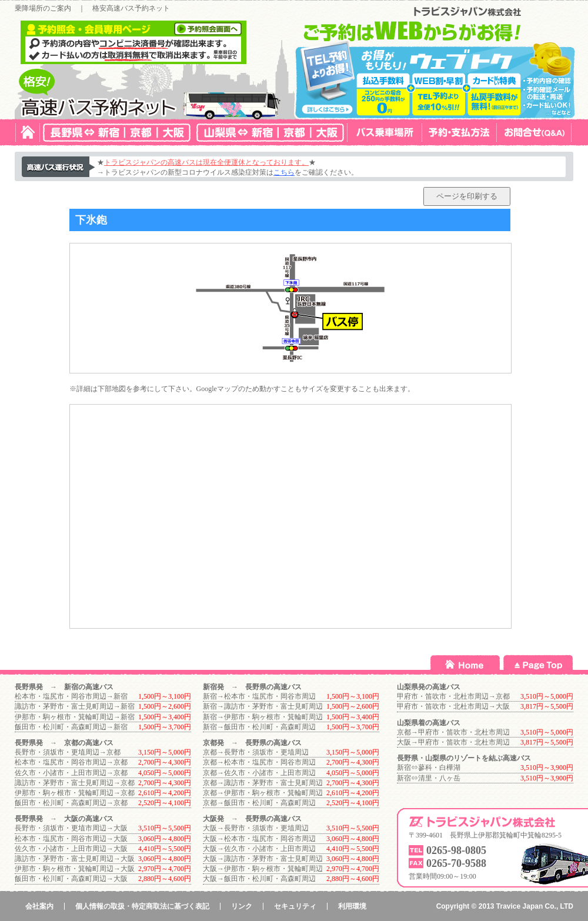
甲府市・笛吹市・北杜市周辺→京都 (453, 696)
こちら (284, 172)
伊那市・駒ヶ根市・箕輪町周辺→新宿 (75, 717)
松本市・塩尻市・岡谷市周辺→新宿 (71, 696)
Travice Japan (519, 906)
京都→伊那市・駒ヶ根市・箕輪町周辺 (263, 793)
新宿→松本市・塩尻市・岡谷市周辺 (259, 696)
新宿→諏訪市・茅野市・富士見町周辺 (263, 706)
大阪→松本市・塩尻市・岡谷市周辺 (259, 839)
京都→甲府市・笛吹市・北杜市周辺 (453, 732)
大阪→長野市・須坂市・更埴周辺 (256, 828)
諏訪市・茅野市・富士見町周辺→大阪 (75, 859)
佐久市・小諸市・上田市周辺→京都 (71, 773)
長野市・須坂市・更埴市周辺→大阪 (71, 828)
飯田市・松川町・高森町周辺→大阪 (71, 879)
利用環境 (352, 906)
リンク (242, 906)
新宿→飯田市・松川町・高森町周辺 (259, 727)
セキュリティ (295, 906)
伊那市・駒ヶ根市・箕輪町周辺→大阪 (75, 869)
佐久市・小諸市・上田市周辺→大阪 (71, 849)
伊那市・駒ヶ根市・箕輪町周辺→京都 (75, 793)
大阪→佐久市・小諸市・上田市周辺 (259, 849)
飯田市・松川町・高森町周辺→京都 (71, 803)
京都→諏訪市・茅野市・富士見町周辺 (263, 783)
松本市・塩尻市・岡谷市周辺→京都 (71, 762)
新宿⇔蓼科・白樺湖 (429, 767)
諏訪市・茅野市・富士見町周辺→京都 (75, 783)
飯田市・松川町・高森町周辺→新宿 (71, 727)
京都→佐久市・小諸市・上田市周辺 (259, 773)
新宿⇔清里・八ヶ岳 (429, 778)
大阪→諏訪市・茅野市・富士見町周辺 (263, 859)
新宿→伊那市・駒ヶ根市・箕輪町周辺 (263, 717)
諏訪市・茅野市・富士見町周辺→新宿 (75, 706)
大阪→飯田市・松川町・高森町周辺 (259, 879)
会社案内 (39, 906)
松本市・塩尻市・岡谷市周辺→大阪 (71, 839)
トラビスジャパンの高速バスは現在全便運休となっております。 (206, 162)
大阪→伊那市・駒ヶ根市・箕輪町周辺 (263, 869)
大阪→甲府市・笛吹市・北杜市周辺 (453, 742)
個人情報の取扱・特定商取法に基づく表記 (142, 906)
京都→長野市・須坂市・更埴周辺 (256, 752)
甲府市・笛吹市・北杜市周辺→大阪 (453, 706)
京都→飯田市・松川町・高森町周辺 (259, 803)
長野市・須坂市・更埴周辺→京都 (68, 752)
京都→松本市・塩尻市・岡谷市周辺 (259, 762)
